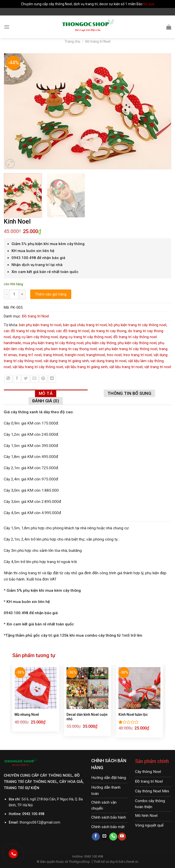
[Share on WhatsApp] (8, 379)
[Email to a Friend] (34, 379)
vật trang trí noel (158, 367)
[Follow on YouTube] (122, 837)
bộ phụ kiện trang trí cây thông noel (137, 325)
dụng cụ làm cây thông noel (35, 337)
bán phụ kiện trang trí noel (40, 325)
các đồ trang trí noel (73, 331)
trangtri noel (75, 355)
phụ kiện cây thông (101, 343)
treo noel (114, 355)
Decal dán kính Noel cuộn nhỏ (87, 717)
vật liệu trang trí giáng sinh (86, 367)
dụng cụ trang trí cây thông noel (85, 337)
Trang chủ (72, 41)
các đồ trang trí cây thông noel (29, 331)
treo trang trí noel (137, 355)
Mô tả (46, 393)
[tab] (46, 393)
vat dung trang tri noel (108, 361)
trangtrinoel (96, 355)
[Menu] (7, 27)
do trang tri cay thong (109, 331)
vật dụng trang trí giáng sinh (66, 361)
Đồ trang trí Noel (98, 41)
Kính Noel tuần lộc (133, 715)
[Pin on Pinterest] (43, 379)
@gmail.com (50, 822)
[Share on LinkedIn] (52, 379)
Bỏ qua (149, 4)
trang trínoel (53, 355)
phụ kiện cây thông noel (137, 343)
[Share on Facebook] (17, 379)
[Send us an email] (104, 837)
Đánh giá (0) (46, 401)
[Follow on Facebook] (96, 837)
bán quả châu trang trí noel (85, 325)
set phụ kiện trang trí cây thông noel (128, 349)
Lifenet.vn (131, 862)
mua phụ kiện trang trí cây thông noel (53, 343)
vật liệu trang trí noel (126, 367)
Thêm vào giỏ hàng (51, 294)
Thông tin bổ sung (129, 393)
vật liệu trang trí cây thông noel (38, 367)
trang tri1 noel (30, 355)
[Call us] (113, 837)
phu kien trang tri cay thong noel (70, 349)
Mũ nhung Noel (27, 715)
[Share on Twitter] (26, 379)
